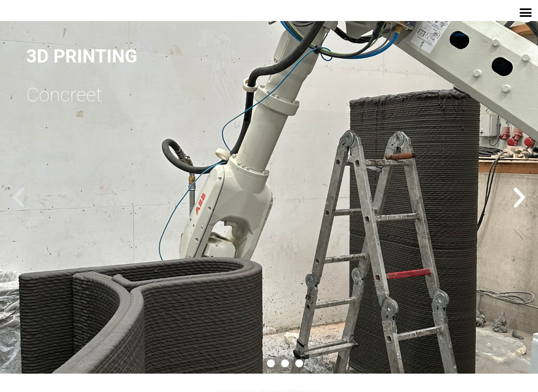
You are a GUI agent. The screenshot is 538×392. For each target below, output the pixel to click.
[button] (526, 13)
